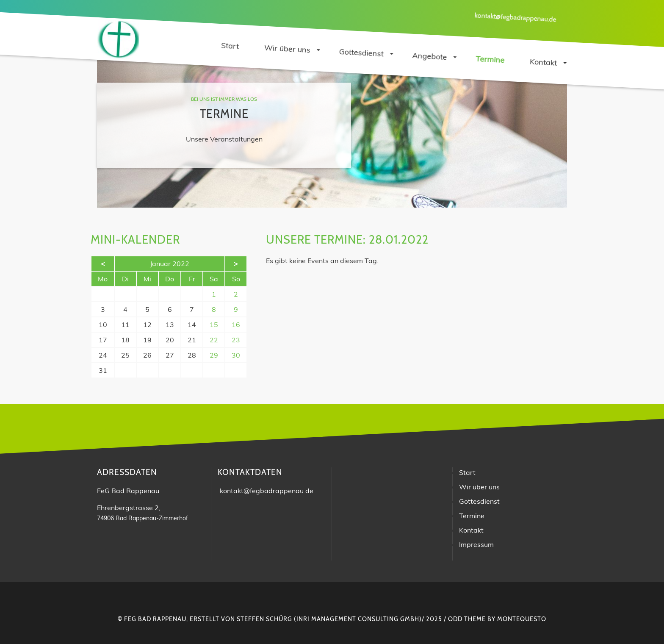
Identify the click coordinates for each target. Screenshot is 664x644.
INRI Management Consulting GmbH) (359, 619)
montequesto (522, 619)
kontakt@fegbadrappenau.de (515, 17)
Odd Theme (467, 619)
